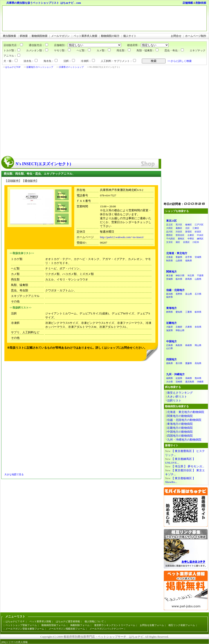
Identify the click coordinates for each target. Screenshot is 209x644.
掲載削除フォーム (80, 625)
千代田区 (171, 239)
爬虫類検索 (9, 36)
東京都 (169, 275)
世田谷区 (180, 235)
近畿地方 (171, 323)
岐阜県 (198, 312)
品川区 (169, 232)
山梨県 (198, 279)
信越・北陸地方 (175, 290)
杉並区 (198, 232)
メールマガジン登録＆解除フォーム (25, 629)
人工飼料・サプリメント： (118, 61)
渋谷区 (179, 232)
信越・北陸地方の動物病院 (184, 420)
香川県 (179, 363)
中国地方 (171, 341)
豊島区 (181, 239)
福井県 (169, 297)
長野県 (179, 294)
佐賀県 (179, 378)
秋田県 (169, 261)
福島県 (189, 261)
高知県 (198, 363)
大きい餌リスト (177, 397)
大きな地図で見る (14, 474)
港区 (178, 242)
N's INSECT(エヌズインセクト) (43, 164)
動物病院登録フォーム (54, 625)
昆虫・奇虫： (174, 50)
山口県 (169, 348)
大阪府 (169, 327)
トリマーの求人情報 (17, 642)
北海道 (169, 257)
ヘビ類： (84, 50)
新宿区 (189, 232)
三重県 (189, 312)
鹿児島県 (190, 382)
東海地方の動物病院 (180, 424)
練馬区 (200, 239)
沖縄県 (200, 382)
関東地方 (171, 272)
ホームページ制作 (196, 36)
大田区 (169, 228)
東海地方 (171, 308)
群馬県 (189, 279)
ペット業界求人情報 (40, 621)
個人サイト (130, 36)
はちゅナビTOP (13, 67)
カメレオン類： (37, 50)
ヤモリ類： (62, 50)
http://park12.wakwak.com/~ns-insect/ (122, 237)
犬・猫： (11, 61)
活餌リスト (174, 401)
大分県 (169, 382)
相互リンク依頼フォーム (182, 625)
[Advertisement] (41, 113)
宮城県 (198, 257)
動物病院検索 (40, 36)
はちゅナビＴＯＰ (15, 621)
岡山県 (198, 345)
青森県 (179, 257)
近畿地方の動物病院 (180, 428)
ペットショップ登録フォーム (21, 625)
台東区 (191, 235)
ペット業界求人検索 (85, 36)
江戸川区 (199, 225)
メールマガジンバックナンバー (106, 629)
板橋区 (189, 225)
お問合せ (176, 36)
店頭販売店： (13, 45)
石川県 (198, 294)
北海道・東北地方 (177, 253)
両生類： (124, 50)
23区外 (196, 242)
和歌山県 (180, 330)
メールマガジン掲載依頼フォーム (67, 629)
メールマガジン (60, 36)
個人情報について (94, 621)
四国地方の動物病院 (180, 436)
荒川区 (179, 225)
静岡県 (169, 312)
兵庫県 (189, 327)
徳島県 (169, 363)
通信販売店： (36, 45)
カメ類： (104, 50)
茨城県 (169, 279)
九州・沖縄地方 (175, 374)
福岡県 (169, 378)
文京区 (169, 242)
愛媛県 (189, 363)
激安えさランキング (180, 393)
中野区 (191, 239)
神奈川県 (180, 275)
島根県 (189, 345)
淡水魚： (31, 61)
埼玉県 (191, 275)
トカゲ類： (12, 50)
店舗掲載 (188, 3)
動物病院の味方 (110, 36)
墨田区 (169, 235)
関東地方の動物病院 (180, 416)
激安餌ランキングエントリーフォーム (115, 625)
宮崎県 (179, 382)
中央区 (200, 235)
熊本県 (198, 378)
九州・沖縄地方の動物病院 (184, 440)
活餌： (69, 61)
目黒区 (186, 242)
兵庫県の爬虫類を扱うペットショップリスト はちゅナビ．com (44, 3)
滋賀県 (169, 330)
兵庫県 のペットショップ (71, 67)
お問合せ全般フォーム (152, 625)
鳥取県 (179, 345)
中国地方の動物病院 (180, 432)
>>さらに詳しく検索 (180, 61)
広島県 (169, 345)
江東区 (196, 228)
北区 (187, 228)
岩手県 (189, 257)
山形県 (179, 261)
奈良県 (198, 327)
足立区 (169, 225)
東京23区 (171, 221)
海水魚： (50, 61)
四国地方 (171, 359)
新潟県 (169, 294)
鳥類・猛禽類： (148, 50)
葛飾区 (179, 228)
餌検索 (24, 36)
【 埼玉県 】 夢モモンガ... (188, 466)
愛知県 (179, 312)
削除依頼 (201, 3)
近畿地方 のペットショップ (40, 67)
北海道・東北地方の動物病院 (186, 412)
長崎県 (189, 378)
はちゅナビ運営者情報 (68, 621)
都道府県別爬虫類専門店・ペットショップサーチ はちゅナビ (103, 637)
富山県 (189, 294)
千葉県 (200, 275)
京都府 (179, 327)
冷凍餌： (88, 61)
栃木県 (179, 279)
